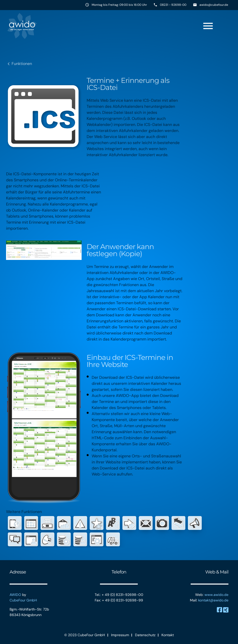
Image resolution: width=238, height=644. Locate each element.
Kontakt (168, 635)
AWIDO (15, 595)
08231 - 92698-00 (173, 5)
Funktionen (22, 64)
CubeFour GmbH (23, 600)
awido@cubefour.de (214, 5)
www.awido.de (216, 595)
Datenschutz (145, 635)
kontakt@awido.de (213, 600)
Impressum (120, 635)
